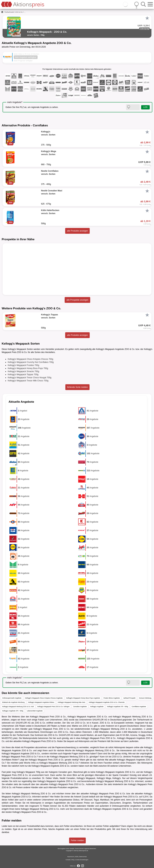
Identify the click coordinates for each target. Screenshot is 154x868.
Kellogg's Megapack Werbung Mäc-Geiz (72, 702)
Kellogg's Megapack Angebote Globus (41, 702)
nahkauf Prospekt (129, 698)
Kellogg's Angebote (97, 707)
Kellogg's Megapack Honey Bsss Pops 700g (28, 368)
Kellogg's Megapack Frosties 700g (23, 365)
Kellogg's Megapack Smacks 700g (23, 371)
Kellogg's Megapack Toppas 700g (23, 374)
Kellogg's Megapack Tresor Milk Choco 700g (28, 381)
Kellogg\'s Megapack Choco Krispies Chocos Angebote (44, 698)
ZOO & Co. (19, 12)
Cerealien (63, 772)
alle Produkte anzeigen (77, 231)
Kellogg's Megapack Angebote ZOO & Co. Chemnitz (107, 702)
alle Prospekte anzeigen (77, 300)
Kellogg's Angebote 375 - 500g (117, 707)
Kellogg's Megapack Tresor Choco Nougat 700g (29, 378)
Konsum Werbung (145, 698)
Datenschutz (83, 857)
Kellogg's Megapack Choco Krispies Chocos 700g (30, 359)
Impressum (71, 857)
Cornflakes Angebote (139, 707)
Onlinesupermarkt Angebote (12, 698)
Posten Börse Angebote (112, 698)
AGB (77, 857)
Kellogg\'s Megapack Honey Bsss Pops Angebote (83, 698)
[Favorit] (147, 18)
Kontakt (68, 860)
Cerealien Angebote (80, 707)
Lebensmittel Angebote (35, 711)
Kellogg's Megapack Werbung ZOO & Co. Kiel (18, 707)
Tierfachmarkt (9, 12)
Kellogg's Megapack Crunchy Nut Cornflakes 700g (31, 362)
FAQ (73, 860)
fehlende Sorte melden (77, 387)
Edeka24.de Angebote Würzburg (13, 702)
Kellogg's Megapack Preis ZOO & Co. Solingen (54, 707)
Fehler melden (77, 840)
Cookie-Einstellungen (82, 860)
